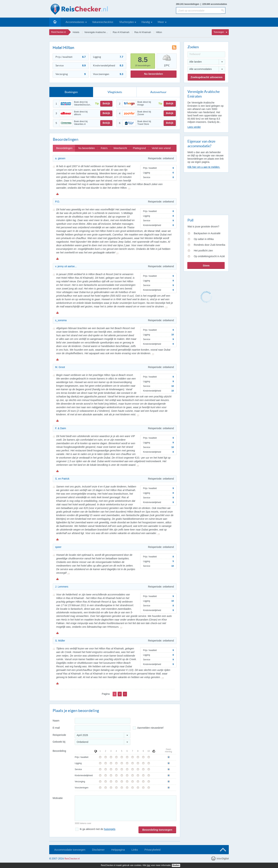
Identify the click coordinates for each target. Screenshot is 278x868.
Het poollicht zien (203, 251)
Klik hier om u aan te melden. (204, 167)
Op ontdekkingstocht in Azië (209, 256)
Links (135, 850)
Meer (161, 22)
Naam (56, 721)
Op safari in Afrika (204, 239)
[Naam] (103, 721)
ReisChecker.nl (58, 32)
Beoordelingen (64, 148)
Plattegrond (139, 148)
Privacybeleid (152, 850)
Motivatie (58, 798)
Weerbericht (120, 148)
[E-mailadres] (103, 728)
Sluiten (176, 865)
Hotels (76, 32)
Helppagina (118, 850)
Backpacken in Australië (207, 233)
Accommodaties (75, 22)
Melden (57, 194)
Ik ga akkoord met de (98, 829)
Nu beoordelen (153, 74)
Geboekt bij (59, 742)
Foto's (104, 148)
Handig (146, 22)
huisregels (110, 829)
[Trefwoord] (206, 54)
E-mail (56, 728)
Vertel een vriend (161, 148)
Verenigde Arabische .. (96, 32)
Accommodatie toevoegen (70, 850)
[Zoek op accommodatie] (199, 10)
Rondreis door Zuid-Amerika (209, 245)
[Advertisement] (206, 193)
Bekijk (106, 103)
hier (149, 865)
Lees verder (194, 127)
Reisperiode (59, 735)
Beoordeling (59, 751)
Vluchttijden (127, 22)
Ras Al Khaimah (121, 32)
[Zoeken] (223, 10)
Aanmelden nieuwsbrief (150, 728)
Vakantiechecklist (103, 22)
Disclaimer (98, 850)
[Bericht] (126, 808)
